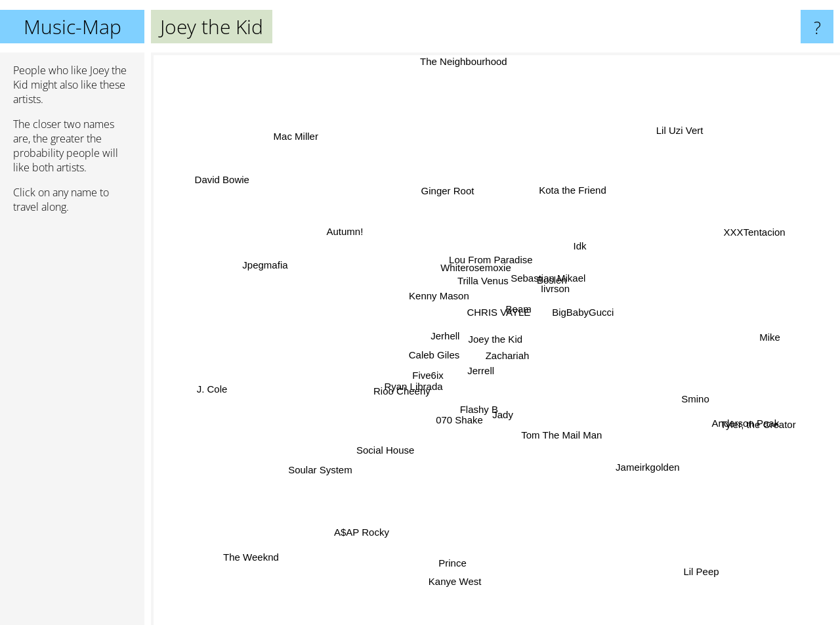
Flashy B (484, 413)
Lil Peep (697, 592)
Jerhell (435, 340)
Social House (393, 443)
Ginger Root (449, 191)
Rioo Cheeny (397, 401)
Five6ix (423, 382)
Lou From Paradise (486, 241)
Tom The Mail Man (550, 452)
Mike (765, 338)
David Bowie (245, 191)
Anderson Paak (735, 407)
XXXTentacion (761, 206)
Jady (516, 419)
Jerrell (487, 373)
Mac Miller (291, 125)
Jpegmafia (263, 262)
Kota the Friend (559, 193)
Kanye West (452, 596)
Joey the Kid (496, 339)
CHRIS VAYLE (496, 308)
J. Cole (219, 378)
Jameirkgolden (655, 481)
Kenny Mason (429, 294)
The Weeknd (251, 549)
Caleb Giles (421, 367)
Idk (572, 248)
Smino (685, 392)
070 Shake (456, 425)
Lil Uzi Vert (677, 107)
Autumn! (336, 237)
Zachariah (516, 371)
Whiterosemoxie (468, 269)
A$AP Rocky (345, 530)
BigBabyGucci (588, 319)
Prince (459, 544)
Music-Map (73, 27)
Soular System (320, 466)
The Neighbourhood (466, 63)
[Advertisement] (72, 425)
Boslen (561, 274)
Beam (536, 310)
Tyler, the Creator (766, 433)
